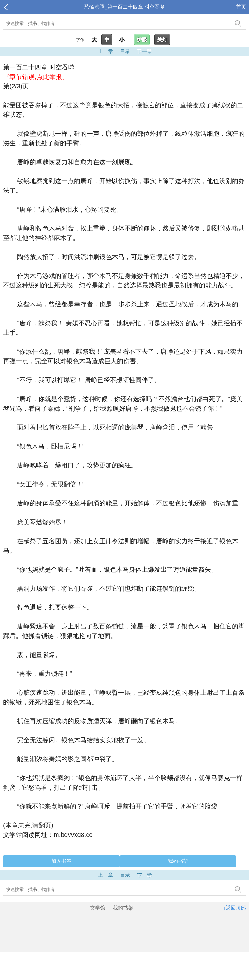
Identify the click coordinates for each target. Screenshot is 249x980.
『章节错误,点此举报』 (36, 77)
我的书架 (178, 861)
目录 (125, 51)
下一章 (144, 51)
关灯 (162, 40)
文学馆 (98, 908)
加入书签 (61, 861)
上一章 (106, 51)
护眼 (142, 40)
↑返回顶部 (234, 908)
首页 (241, 7)
